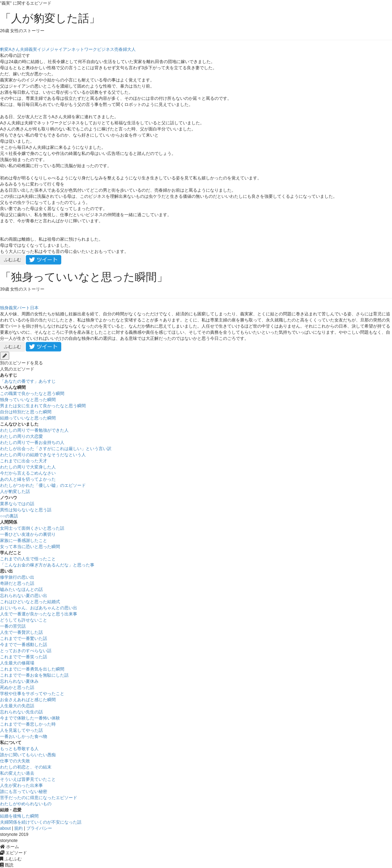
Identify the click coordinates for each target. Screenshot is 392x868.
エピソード (13, 853)
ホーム (9, 847)
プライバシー (39, 828)
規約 (18, 828)
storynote (9, 840)
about (5, 828)
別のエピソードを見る (21, 363)
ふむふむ (13, 260)
